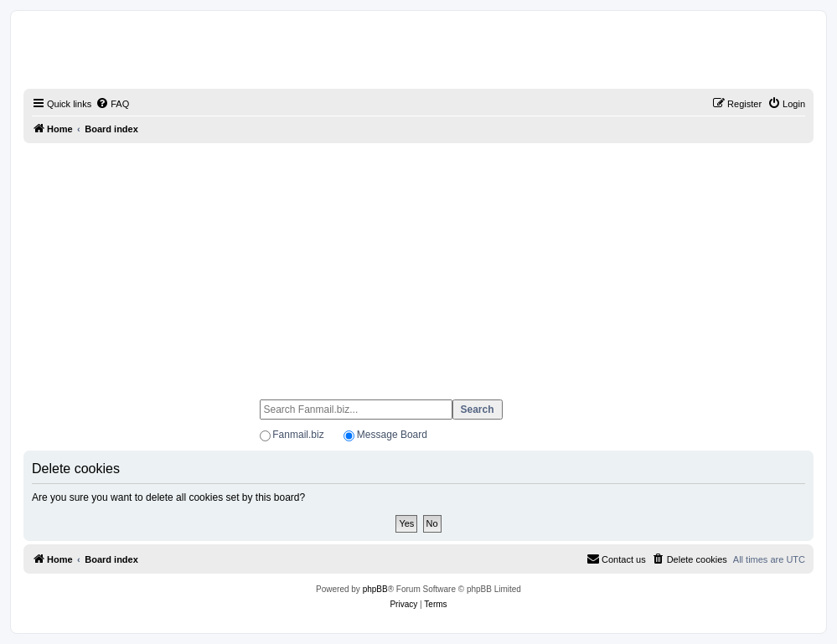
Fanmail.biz (298, 435)
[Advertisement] (418, 264)
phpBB (375, 589)
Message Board (392, 435)
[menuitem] (112, 104)
